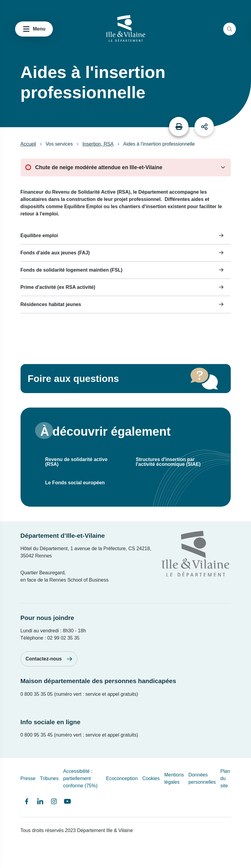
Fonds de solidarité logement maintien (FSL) (72, 270)
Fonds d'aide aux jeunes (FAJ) (55, 253)
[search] (230, 29)
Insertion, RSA (98, 144)
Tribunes (49, 778)
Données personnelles (202, 778)
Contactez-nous (44, 659)
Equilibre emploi (39, 236)
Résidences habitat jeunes (51, 304)
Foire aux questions (73, 379)
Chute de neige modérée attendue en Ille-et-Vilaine (99, 167)
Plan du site (225, 778)
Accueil (28, 144)
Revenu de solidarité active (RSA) (76, 462)
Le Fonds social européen (75, 483)
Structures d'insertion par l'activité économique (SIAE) (168, 462)
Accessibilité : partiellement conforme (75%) (80, 778)
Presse (28, 778)
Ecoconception (122, 778)
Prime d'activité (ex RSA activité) (58, 287)
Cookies (151, 778)
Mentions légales (174, 778)
